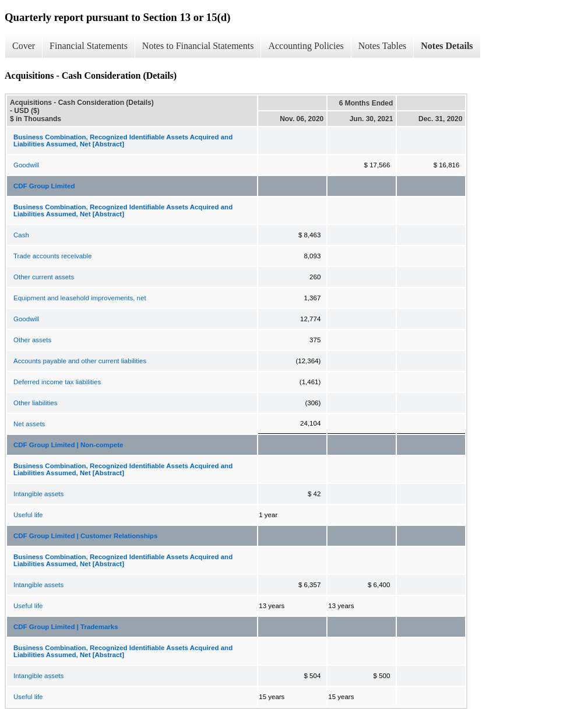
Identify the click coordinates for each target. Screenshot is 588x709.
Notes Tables (383, 46)
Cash (21, 235)
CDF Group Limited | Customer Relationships (85, 536)
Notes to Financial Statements (198, 46)
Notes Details (447, 46)
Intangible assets (38, 494)
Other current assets (44, 277)
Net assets (29, 424)
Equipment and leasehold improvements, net (80, 298)
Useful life (28, 515)
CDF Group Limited (44, 186)
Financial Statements (89, 46)
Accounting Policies (306, 46)
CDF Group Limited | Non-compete (68, 445)
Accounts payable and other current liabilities (80, 361)
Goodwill (26, 165)
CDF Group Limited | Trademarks (66, 627)
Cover (24, 46)
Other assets (32, 340)
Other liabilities (35, 403)
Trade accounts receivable (52, 256)
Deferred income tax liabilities (57, 382)
